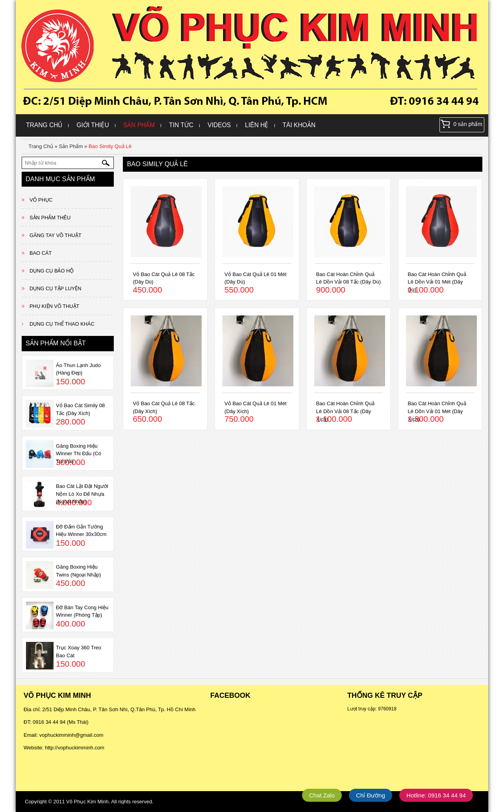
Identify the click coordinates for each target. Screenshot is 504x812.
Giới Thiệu (93, 125)
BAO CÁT (41, 253)
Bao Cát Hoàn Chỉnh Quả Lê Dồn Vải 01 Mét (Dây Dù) (437, 282)
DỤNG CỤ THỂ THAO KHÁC (62, 324)
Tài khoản (299, 125)
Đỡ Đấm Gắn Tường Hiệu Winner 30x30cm (81, 531)
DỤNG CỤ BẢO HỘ (52, 271)
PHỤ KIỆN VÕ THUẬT (54, 306)
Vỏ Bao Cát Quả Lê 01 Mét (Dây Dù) (256, 278)
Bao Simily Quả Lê (110, 146)
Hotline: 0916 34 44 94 (436, 795)
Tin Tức (181, 125)
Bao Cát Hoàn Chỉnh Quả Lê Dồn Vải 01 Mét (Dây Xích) (437, 411)
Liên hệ (257, 125)
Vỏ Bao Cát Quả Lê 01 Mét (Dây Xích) (256, 407)
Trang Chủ (44, 125)
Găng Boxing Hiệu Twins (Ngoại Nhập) (78, 571)
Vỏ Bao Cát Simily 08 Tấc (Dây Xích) (80, 409)
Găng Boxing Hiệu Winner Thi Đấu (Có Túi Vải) (79, 454)
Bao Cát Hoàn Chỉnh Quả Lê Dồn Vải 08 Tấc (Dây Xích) (345, 411)
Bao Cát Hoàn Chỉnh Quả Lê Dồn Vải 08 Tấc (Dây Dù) (348, 278)
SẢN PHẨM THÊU (50, 218)
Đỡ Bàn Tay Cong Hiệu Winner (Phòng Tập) (82, 611)
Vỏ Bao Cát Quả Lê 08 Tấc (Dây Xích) (164, 407)
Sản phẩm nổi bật (56, 343)
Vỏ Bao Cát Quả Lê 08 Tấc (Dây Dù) (164, 278)
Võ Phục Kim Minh (87, 802)
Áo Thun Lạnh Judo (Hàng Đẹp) (78, 369)
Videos (219, 125)
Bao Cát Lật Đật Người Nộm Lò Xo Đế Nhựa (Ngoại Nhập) (82, 494)
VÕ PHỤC (41, 200)
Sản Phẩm (139, 125)
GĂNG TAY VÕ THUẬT (56, 235)
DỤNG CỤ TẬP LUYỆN (56, 288)
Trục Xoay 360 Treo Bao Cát (79, 652)
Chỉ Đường (371, 795)
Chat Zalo (322, 795)
